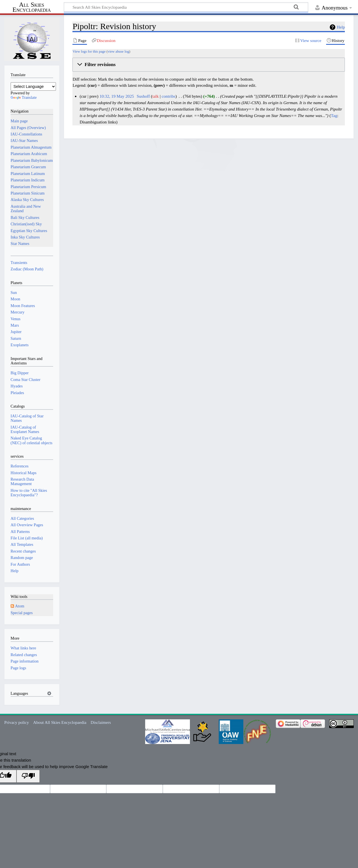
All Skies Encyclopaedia (32, 7)
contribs (169, 96)
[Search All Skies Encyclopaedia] (186, 7)
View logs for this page (89, 52)
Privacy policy (17, 722)
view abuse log (118, 52)
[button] (209, 65)
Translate (24, 97)
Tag (334, 115)
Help (341, 27)
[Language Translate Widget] (33, 86)
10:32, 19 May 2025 (117, 96)
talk (156, 96)
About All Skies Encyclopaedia (60, 722)
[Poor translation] (28, 776)
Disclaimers (101, 722)
